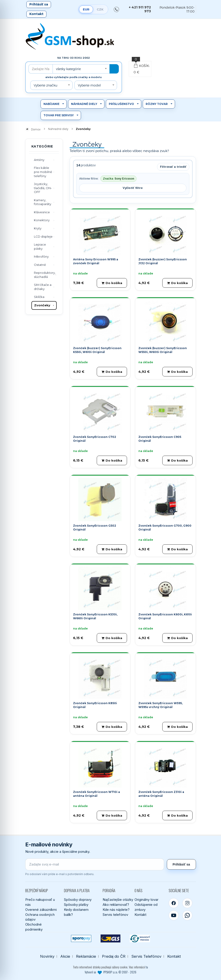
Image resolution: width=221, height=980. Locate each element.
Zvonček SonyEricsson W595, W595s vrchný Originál (160, 705)
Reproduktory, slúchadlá (45, 275)
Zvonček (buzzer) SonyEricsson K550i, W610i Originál (97, 350)
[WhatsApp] (187, 915)
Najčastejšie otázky (118, 900)
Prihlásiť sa (39, 4)
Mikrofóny (41, 256)
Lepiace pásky (40, 246)
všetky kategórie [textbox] (68, 69)
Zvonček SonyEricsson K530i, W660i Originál (95, 616)
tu (147, 967)
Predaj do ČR (114, 956)
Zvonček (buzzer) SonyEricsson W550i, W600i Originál (163, 350)
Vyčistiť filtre (133, 188)
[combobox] (81, 69)
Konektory (42, 220)
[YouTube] (174, 915)
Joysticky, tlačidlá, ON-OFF (43, 188)
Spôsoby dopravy (78, 900)
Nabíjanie (51, 104)
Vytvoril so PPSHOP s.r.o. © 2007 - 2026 (110, 972)
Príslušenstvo (121, 104)
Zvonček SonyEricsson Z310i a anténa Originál (161, 794)
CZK (100, 9)
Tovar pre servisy (59, 115)
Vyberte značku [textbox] (46, 85)
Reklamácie (86, 956)
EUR (86, 9)
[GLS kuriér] (110, 938)
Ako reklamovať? (116, 905)
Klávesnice (42, 212)
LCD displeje (43, 236)
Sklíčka (39, 297)
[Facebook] (174, 903)
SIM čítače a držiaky (43, 287)
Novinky (47, 956)
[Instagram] (187, 903)
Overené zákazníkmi (41, 910)
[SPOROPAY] (81, 938)
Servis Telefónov (146, 956)
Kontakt (36, 14)
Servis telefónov (115, 915)
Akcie (65, 956)
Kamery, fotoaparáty (43, 202)
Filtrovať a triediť (173, 167)
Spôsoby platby (76, 905)
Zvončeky (42, 305)
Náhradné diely (84, 104)
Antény (39, 160)
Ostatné (40, 265)
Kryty (38, 228)
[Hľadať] (114, 69)
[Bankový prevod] (140, 938)
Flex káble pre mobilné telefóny (43, 172)
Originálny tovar (146, 900)
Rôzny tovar (157, 104)
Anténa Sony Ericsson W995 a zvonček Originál (96, 261)
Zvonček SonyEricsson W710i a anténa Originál (97, 794)
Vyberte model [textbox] (89, 85)
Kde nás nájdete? (116, 910)
